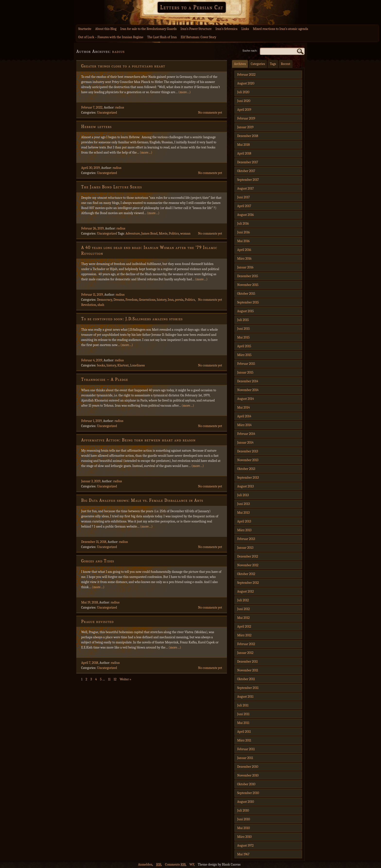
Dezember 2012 (248, 556)
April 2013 (244, 521)
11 (109, 679)
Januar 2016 (245, 267)
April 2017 (244, 206)
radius (118, 51)
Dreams (119, 300)
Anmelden (145, 864)
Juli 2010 (243, 810)
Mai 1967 (243, 854)
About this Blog (106, 29)
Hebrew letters (96, 127)
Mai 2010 (243, 828)
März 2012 (244, 635)
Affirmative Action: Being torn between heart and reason (138, 440)
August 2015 (246, 311)
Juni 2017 (243, 197)
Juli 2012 (243, 600)
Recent (286, 64)
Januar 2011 (245, 758)
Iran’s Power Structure (196, 29)
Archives (240, 64)
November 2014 (248, 390)
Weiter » (125, 679)
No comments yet (210, 113)
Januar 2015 (245, 372)
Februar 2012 (246, 644)
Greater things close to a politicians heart (123, 66)
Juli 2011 (243, 705)
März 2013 (244, 530)
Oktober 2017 (246, 171)
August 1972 (245, 845)
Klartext (123, 365)
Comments (175, 864)
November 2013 (248, 460)
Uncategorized (107, 113)
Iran (171, 300)
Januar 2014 (245, 443)
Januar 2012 (245, 653)
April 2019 (244, 110)
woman (185, 233)
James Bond (149, 233)
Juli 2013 (243, 495)
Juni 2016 (243, 232)
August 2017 (246, 188)
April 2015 (244, 346)
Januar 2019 (245, 127)
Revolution (89, 305)
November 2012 (248, 565)
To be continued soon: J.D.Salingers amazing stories (132, 319)
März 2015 (244, 355)
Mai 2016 (243, 241)
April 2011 (244, 732)
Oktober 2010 (246, 784)
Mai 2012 (243, 618)
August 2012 (246, 591)
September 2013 (248, 478)
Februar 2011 (246, 749)
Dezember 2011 (247, 662)
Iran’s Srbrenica (227, 29)
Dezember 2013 (248, 451)
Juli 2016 (243, 224)
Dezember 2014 (248, 381)
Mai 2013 (243, 513)
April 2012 (244, 626)
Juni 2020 (244, 101)
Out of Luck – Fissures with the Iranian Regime (111, 37)
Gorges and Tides (98, 561)
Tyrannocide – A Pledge (105, 379)
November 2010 (248, 775)
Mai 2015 (243, 337)
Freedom (131, 300)
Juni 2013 (243, 504)
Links (245, 29)
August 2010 (246, 802)
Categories (258, 64)
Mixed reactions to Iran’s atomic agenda (281, 29)
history (161, 300)
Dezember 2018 (248, 136)
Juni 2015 (243, 329)
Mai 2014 (243, 407)
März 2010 (244, 837)
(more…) (185, 92)
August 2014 (246, 399)
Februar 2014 (246, 434)
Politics (174, 233)
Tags (273, 64)
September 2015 (248, 302)
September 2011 (248, 688)
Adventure (133, 233)
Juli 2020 (243, 92)
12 (115, 679)
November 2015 (248, 285)
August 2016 (246, 215)
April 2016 (244, 250)
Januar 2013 (245, 548)
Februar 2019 (246, 118)
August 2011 (245, 697)
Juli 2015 (243, 320)
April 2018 (244, 153)
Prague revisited (97, 622)
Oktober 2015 (246, 294)
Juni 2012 (243, 609)
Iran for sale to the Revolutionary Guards (148, 29)
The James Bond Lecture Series (112, 187)
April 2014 (244, 416)
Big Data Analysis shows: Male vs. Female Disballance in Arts (142, 500)
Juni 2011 (243, 714)
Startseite (85, 29)
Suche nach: (250, 51)
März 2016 (244, 259)
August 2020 (246, 83)
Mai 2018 (243, 145)
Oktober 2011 (246, 679)
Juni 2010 (244, 819)
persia (179, 300)
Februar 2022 (246, 75)
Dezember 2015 (248, 276)
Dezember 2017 (248, 162)
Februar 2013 (246, 539)
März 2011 (244, 740)
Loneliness (137, 365)
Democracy (104, 300)
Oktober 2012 (246, 574)
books (101, 365)
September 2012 (248, 583)
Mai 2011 (243, 723)
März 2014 (244, 425)
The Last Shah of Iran (162, 37)
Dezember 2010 (248, 767)
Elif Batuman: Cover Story (198, 37)
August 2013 (245, 486)
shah (101, 305)
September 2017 (248, 180)
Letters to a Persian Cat (192, 7)
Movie (163, 233)
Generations (147, 300)
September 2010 (248, 793)
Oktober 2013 (246, 469)
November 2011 (248, 670)
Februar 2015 (246, 364)
